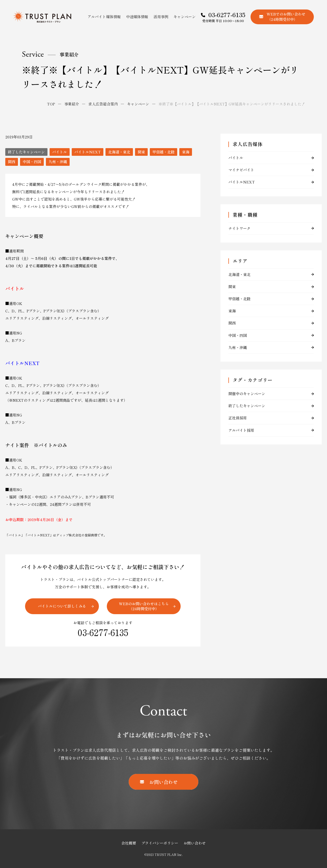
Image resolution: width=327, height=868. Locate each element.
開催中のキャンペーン (247, 394)
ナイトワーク (239, 228)
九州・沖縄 (58, 162)
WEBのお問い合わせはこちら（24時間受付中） (144, 606)
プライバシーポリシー (160, 843)
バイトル (60, 152)
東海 (186, 152)
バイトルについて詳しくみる (62, 606)
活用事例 (161, 17)
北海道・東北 (119, 152)
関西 (12, 162)
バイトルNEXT (88, 152)
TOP (51, 104)
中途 (137, 17)
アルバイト (104, 17)
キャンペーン (185, 17)
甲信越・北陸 (163, 152)
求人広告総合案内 (103, 104)
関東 (141, 152)
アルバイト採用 (241, 430)
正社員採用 (238, 418)
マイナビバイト (241, 170)
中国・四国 (32, 162)
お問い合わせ (195, 843)
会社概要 (129, 843)
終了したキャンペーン (26, 152)
